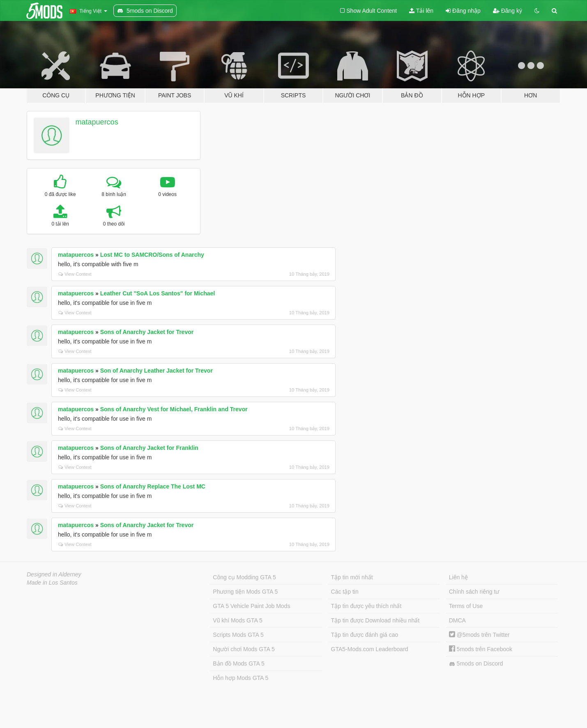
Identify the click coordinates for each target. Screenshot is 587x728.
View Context (75, 274)
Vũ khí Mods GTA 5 (237, 620)
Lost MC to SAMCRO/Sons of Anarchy (152, 255)
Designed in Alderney (54, 574)
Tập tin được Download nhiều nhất (375, 620)
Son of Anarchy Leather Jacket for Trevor (157, 371)
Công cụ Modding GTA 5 (244, 577)
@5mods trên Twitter (479, 635)
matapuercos (97, 122)
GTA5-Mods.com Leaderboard (370, 649)
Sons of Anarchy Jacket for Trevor (147, 332)
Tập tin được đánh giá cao (365, 635)
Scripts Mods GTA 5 (238, 635)
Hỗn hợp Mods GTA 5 (241, 678)
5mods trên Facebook (481, 649)
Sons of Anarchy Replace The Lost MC (153, 486)
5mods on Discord (476, 664)
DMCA (457, 620)
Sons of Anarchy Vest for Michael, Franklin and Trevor (174, 409)
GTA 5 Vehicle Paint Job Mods (251, 606)
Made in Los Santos (52, 583)
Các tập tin (345, 592)
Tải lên (421, 11)
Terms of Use (466, 606)
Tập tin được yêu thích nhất (366, 606)
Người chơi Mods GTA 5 (244, 649)
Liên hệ (458, 577)
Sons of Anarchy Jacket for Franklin (149, 448)
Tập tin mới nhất (352, 577)
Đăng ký (508, 11)
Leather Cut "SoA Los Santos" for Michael (158, 293)
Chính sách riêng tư (474, 592)
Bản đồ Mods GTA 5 (238, 663)
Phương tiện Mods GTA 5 (245, 592)
